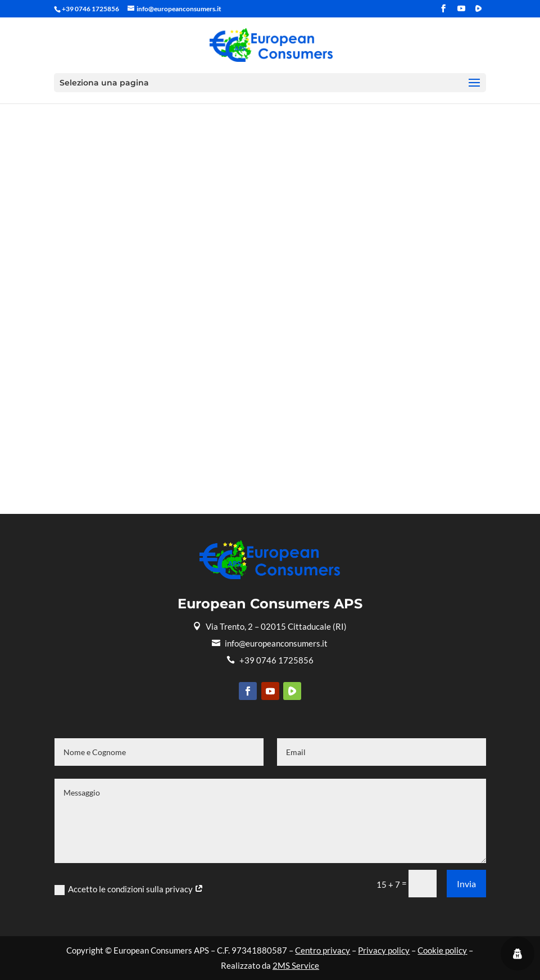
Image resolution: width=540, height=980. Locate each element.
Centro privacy (323, 950)
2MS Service (296, 965)
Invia (466, 884)
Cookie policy (442, 950)
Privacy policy (384, 950)
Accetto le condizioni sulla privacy (129, 889)
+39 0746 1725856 (270, 660)
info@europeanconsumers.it (270, 643)
